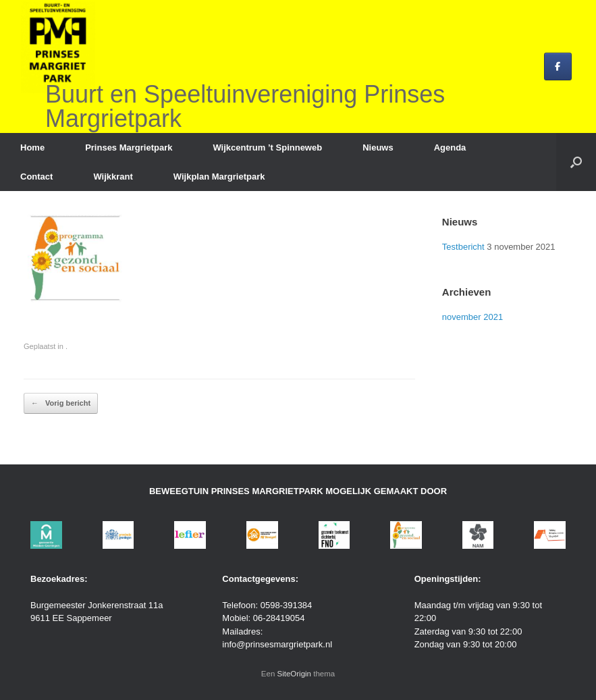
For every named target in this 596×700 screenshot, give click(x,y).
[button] (576, 162)
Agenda (450, 147)
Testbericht (463, 247)
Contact (36, 177)
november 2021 (472, 317)
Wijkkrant (113, 177)
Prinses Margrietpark (129, 147)
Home (32, 147)
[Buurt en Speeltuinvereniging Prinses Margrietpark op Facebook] (558, 66)
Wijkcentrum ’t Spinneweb (267, 147)
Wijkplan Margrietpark (219, 177)
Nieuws (378, 147)
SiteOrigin (295, 674)
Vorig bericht (61, 403)
